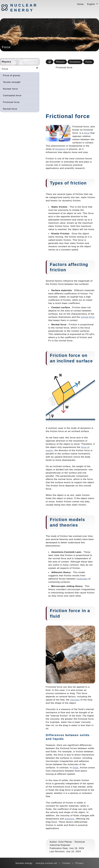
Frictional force (11, 102)
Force (5, 69)
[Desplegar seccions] (36, 69)
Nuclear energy (24, 8)
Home (80, 4)
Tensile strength (12, 82)
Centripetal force (12, 95)
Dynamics (75, 62)
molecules (82, 579)
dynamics (60, 149)
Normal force (10, 109)
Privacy (79, 863)
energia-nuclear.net (47, 863)
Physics (6, 62)
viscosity (75, 700)
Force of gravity (12, 75)
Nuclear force (10, 89)
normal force (88, 317)
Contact (66, 863)
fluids (76, 768)
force (87, 133)
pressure (70, 819)
